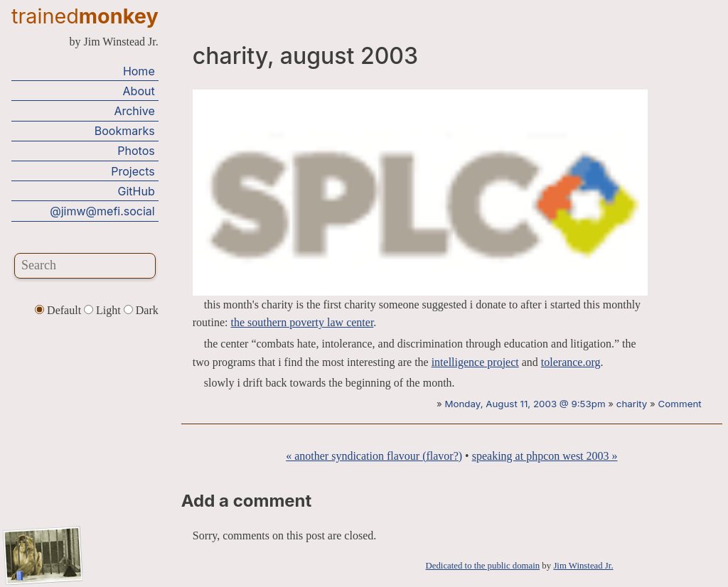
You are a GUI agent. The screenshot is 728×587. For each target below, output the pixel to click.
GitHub (136, 191)
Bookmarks (125, 131)
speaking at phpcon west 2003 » (545, 456)
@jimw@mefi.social (102, 211)
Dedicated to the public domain (483, 566)
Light (104, 310)
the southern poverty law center (303, 322)
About (139, 91)
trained (85, 16)
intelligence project (475, 362)
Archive (134, 111)
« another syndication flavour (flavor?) (374, 456)
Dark (141, 310)
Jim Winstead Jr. (583, 566)
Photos (136, 151)
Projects (133, 171)
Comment (680, 404)
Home (139, 71)
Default (59, 310)
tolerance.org (571, 362)
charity (632, 404)
